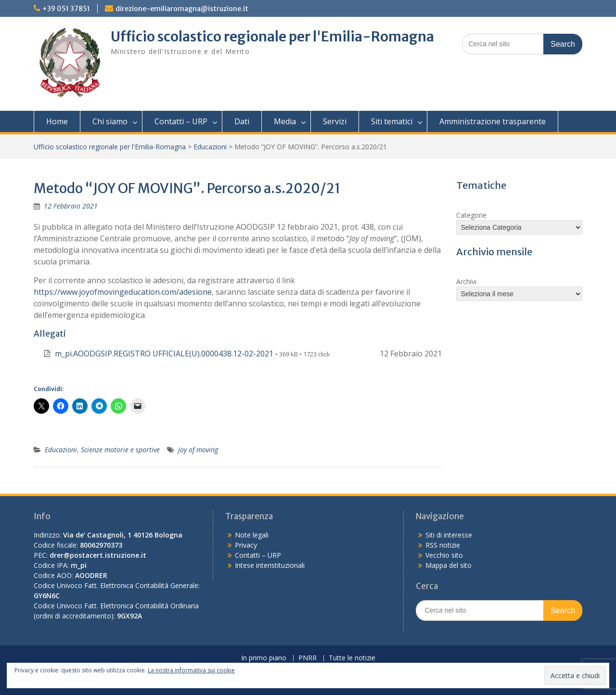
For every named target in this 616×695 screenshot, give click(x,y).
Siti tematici (392, 121)
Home (57, 121)
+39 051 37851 (66, 9)
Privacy (246, 545)
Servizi (335, 121)
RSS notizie (443, 545)
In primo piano (264, 658)
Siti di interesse (449, 535)
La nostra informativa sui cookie (191, 670)
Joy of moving (198, 450)
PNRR (308, 658)
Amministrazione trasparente (493, 121)
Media (285, 121)
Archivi (466, 282)
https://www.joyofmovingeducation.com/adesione (123, 292)
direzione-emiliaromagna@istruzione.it (182, 9)
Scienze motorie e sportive (120, 450)
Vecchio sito (444, 555)
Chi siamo (110, 121)
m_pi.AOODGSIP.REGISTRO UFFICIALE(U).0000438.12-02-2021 (164, 354)
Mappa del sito (449, 565)
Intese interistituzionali (270, 565)
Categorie (471, 215)
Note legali (252, 535)
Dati (242, 121)
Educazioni (210, 147)
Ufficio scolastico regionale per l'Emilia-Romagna (272, 37)
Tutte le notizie (352, 658)
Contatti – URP (181, 121)
